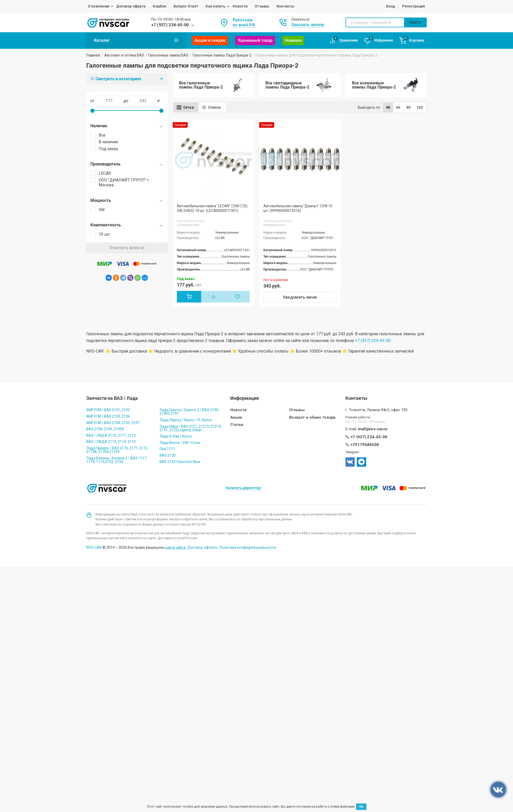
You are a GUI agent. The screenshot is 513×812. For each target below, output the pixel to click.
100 (420, 107)
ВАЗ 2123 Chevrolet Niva (180, 462)
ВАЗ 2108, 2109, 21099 (105, 429)
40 (388, 107)
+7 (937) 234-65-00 (170, 25)
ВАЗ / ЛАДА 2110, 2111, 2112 (111, 435)
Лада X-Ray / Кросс (176, 436)
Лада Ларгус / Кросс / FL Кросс (186, 420)
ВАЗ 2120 (168, 455)
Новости (240, 6)
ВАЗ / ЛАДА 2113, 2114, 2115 (111, 442)
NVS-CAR (94, 547)
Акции (236, 417)
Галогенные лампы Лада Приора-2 (222, 55)
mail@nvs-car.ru (373, 429)
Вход (391, 6)
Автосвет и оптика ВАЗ (124, 55)
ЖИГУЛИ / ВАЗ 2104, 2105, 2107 (113, 423)
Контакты (285, 6)
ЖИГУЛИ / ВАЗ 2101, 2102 (108, 410)
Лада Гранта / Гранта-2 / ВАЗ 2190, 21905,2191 (189, 412)
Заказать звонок (308, 25)
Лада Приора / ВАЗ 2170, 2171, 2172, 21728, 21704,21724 (117, 450)
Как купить (215, 6)
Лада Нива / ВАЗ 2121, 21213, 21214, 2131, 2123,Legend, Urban (191, 428)
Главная (93, 55)
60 (398, 107)
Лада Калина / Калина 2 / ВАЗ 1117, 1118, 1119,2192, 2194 (117, 460)
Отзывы (262, 6)
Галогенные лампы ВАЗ (168, 55)
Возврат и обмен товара (312, 417)
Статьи (237, 425)
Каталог (136, 40)
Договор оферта (131, 6)
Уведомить (300, 297)
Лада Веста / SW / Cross (180, 443)
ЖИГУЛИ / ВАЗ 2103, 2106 (108, 416)
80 (409, 107)
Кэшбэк (160, 6)
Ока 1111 (167, 449)
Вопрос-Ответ (186, 6)
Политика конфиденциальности (248, 547)
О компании (99, 6)
